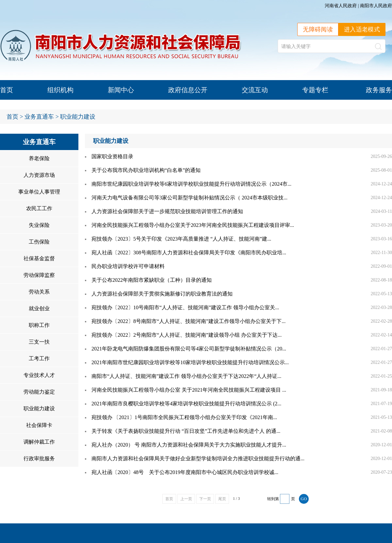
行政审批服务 (39, 458)
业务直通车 (39, 117)
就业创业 (39, 308)
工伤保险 (39, 242)
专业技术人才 (39, 375)
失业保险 (39, 225)
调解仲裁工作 (39, 442)
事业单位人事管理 (39, 192)
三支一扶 (39, 342)
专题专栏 (315, 90)
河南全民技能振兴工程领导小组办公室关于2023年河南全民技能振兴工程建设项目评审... (193, 225)
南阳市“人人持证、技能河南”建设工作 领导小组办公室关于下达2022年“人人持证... (186, 376)
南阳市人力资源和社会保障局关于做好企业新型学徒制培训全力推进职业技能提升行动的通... (198, 458)
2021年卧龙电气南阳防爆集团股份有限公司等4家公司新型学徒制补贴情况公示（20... (189, 349)
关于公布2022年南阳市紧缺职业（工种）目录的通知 (152, 280)
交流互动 (255, 90)
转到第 (273, 499)
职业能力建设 (78, 117)
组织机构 (60, 90)
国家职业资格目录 (112, 156)
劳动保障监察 (39, 275)
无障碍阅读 (318, 29)
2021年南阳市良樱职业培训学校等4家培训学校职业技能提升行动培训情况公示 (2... (186, 404)
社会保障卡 (39, 425)
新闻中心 (121, 90)
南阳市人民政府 (376, 6)
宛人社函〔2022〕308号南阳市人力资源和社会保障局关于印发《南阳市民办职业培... (189, 253)
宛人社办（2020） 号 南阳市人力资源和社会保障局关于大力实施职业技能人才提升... (189, 445)
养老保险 (39, 158)
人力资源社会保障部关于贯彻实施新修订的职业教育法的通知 (162, 294)
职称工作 (39, 325)
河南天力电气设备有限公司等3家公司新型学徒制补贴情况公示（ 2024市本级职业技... (189, 198)
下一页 (205, 499)
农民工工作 (39, 208)
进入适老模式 (362, 29)
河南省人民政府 (341, 6)
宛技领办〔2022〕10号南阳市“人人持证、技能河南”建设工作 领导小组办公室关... (185, 307)
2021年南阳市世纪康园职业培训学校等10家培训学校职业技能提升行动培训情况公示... (190, 362)
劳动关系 (39, 292)
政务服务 (379, 90)
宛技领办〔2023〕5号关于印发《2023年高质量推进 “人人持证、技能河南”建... (181, 239)
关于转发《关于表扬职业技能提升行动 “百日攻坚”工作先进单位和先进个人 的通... (186, 431)
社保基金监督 (39, 258)
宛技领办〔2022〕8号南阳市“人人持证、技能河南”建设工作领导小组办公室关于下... (188, 321)
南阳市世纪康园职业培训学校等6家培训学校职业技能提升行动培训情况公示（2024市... (191, 184)
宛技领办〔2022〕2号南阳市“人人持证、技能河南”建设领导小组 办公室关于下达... (187, 335)
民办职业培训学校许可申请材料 (128, 266)
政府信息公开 (188, 90)
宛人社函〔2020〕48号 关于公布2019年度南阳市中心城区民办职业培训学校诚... (185, 472)
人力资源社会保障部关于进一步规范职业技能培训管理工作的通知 (167, 211)
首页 (7, 90)
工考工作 (39, 358)
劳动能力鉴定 (39, 392)
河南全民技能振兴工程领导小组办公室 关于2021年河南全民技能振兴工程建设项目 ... (189, 390)
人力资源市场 (39, 175)
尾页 (222, 499)
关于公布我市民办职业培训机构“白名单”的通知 (146, 170)
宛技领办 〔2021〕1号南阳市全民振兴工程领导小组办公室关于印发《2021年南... (184, 417)
